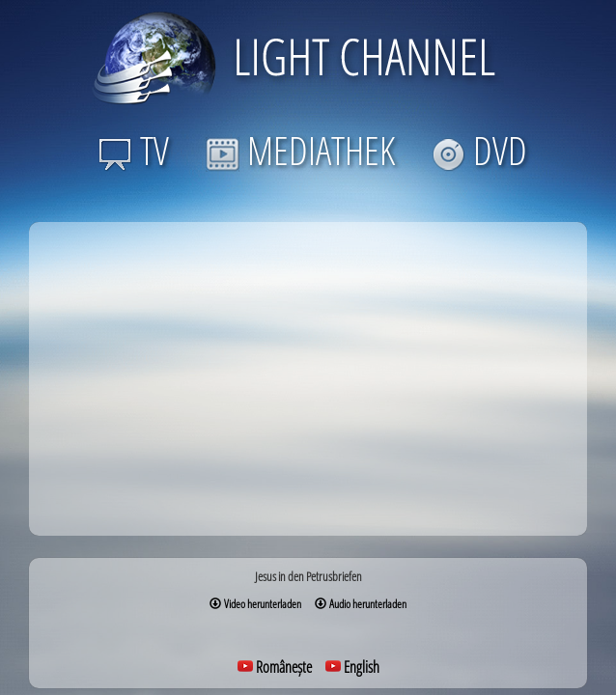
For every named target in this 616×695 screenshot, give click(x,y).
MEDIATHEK (300, 150)
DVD (479, 150)
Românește (275, 667)
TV (134, 150)
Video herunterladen (255, 604)
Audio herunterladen (361, 604)
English (352, 667)
